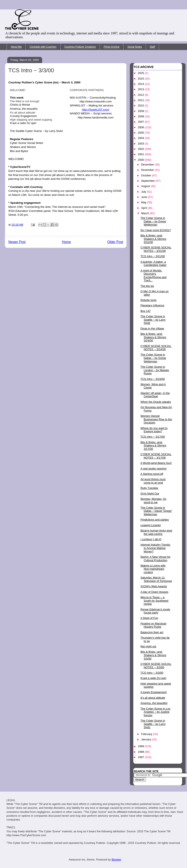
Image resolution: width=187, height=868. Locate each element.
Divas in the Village (152, 328)
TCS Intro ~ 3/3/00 (152, 673)
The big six (147, 286)
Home (67, 242)
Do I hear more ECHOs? (156, 230)
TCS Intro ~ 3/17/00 (153, 437)
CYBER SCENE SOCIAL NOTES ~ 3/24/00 (156, 348)
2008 (141, 116)
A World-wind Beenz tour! (156, 463)
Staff (152, 47)
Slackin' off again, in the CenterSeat (155, 395)
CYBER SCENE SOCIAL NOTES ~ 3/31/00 (156, 249)
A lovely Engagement (153, 692)
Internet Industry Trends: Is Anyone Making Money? (155, 548)
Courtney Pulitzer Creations (80, 47)
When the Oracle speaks (156, 402)
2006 (141, 127)
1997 (141, 757)
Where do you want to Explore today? (154, 430)
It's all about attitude (153, 698)
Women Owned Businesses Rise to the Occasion (156, 419)
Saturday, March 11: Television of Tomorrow (156, 579)
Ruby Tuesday (149, 488)
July (144, 192)
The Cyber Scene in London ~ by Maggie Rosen (155, 370)
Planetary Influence (152, 305)
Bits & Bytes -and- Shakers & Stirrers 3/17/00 (153, 446)
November (148, 170)
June (145, 197)
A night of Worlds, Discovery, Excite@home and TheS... (153, 276)
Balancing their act (152, 632)
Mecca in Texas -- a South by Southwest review (154, 601)
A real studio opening (153, 469)
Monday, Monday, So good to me (153, 501)
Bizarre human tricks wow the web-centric (156, 532)
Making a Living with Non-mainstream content (153, 569)
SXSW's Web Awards (154, 586)
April (144, 208)
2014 (141, 84)
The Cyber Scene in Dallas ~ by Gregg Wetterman (153, 221)
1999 (141, 746)
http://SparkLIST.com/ (96, 110)
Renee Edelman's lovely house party (155, 611)
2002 (141, 149)
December (148, 165)
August (146, 186)
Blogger (116, 860)
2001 (141, 154)
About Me (16, 47)
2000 (141, 160)
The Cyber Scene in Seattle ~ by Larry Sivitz (153, 320)
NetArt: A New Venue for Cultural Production (155, 559)
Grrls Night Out (150, 494)
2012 (141, 95)
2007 (141, 122)
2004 (141, 138)
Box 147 (145, 311)
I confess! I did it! (151, 539)
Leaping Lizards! (151, 525)
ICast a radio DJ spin (153, 678)
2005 (141, 133)
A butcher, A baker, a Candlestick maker (153, 263)
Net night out (148, 646)
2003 (141, 144)
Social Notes (135, 47)
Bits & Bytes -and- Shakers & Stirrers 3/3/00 (153, 655)
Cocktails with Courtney (43, 47)
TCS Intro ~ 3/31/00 (153, 256)
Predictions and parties (154, 520)
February (147, 734)
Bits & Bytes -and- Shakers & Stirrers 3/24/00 (153, 337)
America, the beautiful (154, 703)
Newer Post (17, 242)
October (147, 175)
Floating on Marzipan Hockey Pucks (153, 625)
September (148, 181)
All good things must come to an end (153, 481)
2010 (141, 106)
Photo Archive (112, 47)
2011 (141, 100)
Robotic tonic (148, 300)
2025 (141, 73)
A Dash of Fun (149, 618)
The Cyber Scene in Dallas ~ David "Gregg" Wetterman (156, 511)
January (147, 739)
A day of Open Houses (154, 592)
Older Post (115, 242)
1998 (141, 752)
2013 (141, 89)
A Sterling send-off (152, 474)
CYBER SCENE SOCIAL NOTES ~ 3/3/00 (156, 666)
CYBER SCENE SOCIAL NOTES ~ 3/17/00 (156, 456)
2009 (141, 111)
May (144, 202)
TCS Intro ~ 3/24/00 (153, 379)
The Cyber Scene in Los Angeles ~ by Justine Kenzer (155, 712)
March (145, 213)
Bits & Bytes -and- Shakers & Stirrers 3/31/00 (153, 239)
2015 (141, 79)
